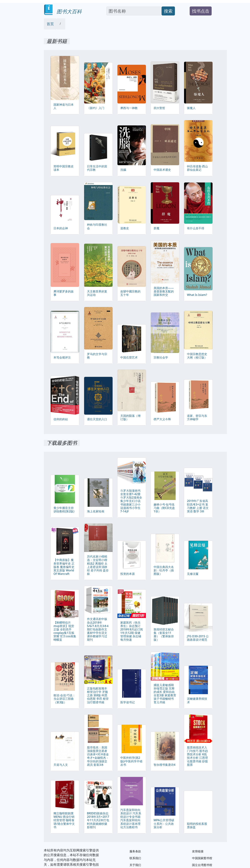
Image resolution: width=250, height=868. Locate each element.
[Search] (134, 11)
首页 (50, 24)
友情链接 (198, 851)
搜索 (168, 11)
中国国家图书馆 (202, 858)
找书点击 (201, 11)
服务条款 (135, 851)
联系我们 (135, 858)
